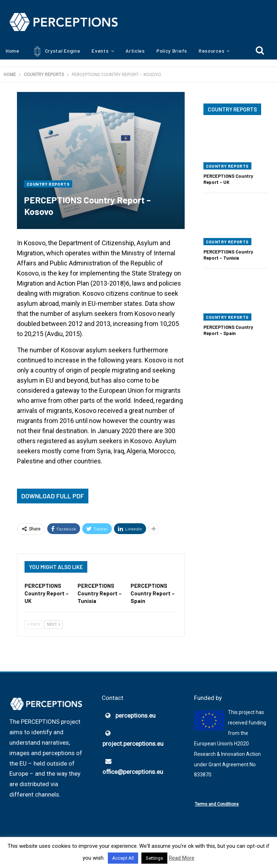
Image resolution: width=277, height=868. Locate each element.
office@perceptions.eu (133, 772)
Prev (34, 625)
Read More (182, 858)
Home (13, 51)
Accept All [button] (123, 858)
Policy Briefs (172, 51)
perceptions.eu (135, 716)
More (205, 51)
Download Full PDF (53, 496)
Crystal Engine (56, 51)
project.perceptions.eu (133, 744)
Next (54, 625)
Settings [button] (154, 858)
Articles (135, 51)
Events (100, 51)
